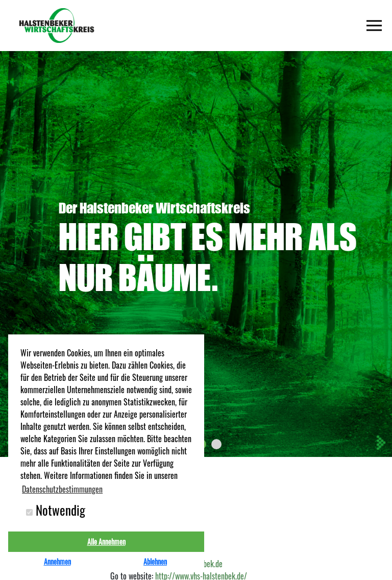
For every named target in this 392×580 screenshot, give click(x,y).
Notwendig (56, 510)
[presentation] (380, 443)
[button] (216, 444)
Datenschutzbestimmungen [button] (62, 489)
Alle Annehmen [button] (106, 541)
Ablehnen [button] (155, 561)
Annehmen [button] (57, 561)
